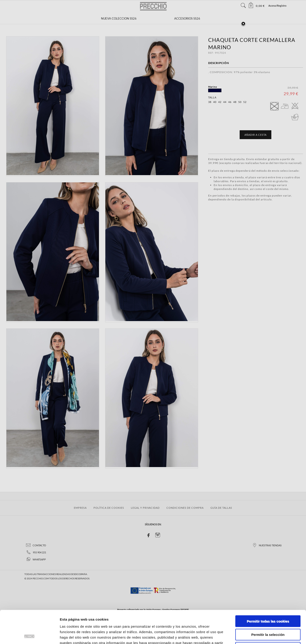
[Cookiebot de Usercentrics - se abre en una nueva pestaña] (30, 635)
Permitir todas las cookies (268, 588)
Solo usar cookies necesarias (268, 615)
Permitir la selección (268, 602)
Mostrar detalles (245, 635)
